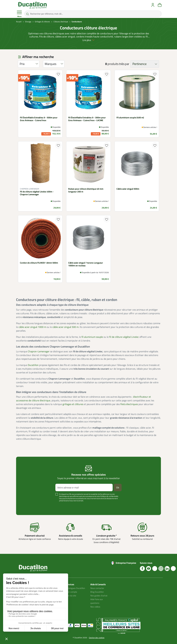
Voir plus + (27, 505)
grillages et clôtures (73, 404)
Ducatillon (33, 365)
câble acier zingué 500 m (66, 327)
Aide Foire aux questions (97, 601)
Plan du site (71, 596)
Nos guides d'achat (99, 596)
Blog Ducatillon (97, 592)
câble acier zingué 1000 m (32, 327)
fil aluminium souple (92, 337)
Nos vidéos (95, 607)
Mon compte (71, 592)
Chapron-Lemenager (39, 351)
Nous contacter (97, 588)
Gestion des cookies (97, 638)
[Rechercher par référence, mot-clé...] (93, 14)
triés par (124, 64)
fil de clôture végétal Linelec (124, 337)
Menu (19, 14)
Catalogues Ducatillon (75, 588)
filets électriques (129, 404)
